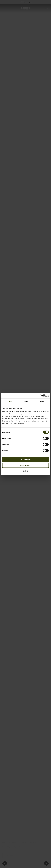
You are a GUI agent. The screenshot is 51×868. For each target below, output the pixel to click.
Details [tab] (25, 401)
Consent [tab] (9, 401)
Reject (25, 471)
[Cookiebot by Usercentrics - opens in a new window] (40, 396)
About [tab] (42, 401)
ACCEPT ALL (25, 459)
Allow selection (25, 465)
